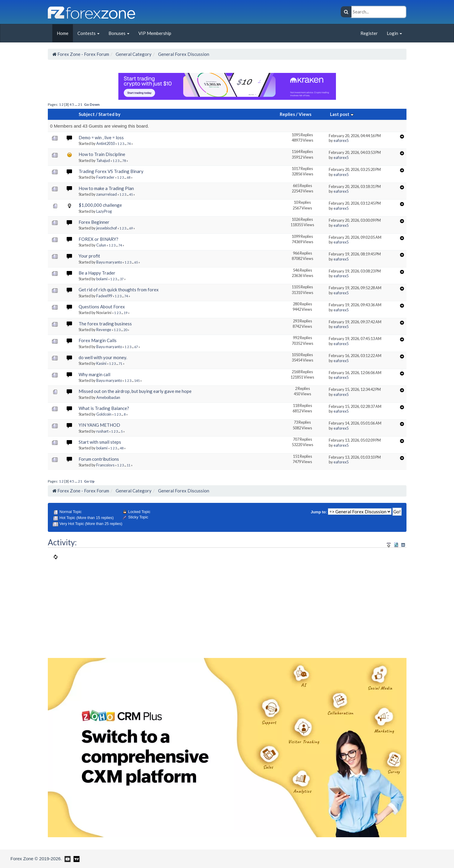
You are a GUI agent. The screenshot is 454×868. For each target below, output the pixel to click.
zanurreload (107, 194)
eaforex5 (341, 140)
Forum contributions (99, 459)
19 (126, 313)
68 (129, 177)
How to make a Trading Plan (106, 188)
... (76, 104)
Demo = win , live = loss (101, 137)
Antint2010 (106, 143)
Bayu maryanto (109, 262)
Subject (87, 114)
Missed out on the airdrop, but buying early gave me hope (135, 391)
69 (131, 228)
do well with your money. (103, 357)
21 (80, 104)
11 (129, 465)
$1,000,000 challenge (100, 205)
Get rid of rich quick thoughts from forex (119, 290)
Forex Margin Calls (98, 340)
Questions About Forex (102, 307)
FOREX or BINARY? (98, 239)
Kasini (101, 363)
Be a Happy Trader (97, 273)
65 (136, 262)
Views (305, 114)
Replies (287, 114)
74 (129, 144)
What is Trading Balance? (104, 408)
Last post (342, 114)
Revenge (104, 330)
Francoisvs (105, 465)
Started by (109, 114)
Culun (101, 245)
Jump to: (319, 512)
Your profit (89, 256)
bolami (102, 279)
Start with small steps (100, 442)
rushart (102, 431)
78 (124, 161)
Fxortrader (105, 177)
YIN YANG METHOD (99, 425)
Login (394, 33)
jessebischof (107, 228)
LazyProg (104, 211)
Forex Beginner (94, 222)
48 (122, 448)
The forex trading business (105, 324)
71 (120, 363)
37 (122, 279)
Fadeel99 (104, 296)
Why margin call (94, 374)
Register (369, 33)
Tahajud (103, 160)
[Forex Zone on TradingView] (75, 858)
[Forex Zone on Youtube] (67, 858)
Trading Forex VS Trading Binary (111, 171)
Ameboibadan (108, 397)
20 (125, 330)
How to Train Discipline (102, 154)
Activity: (62, 542)
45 (131, 194)
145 (137, 381)
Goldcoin (104, 414)
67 (136, 347)
